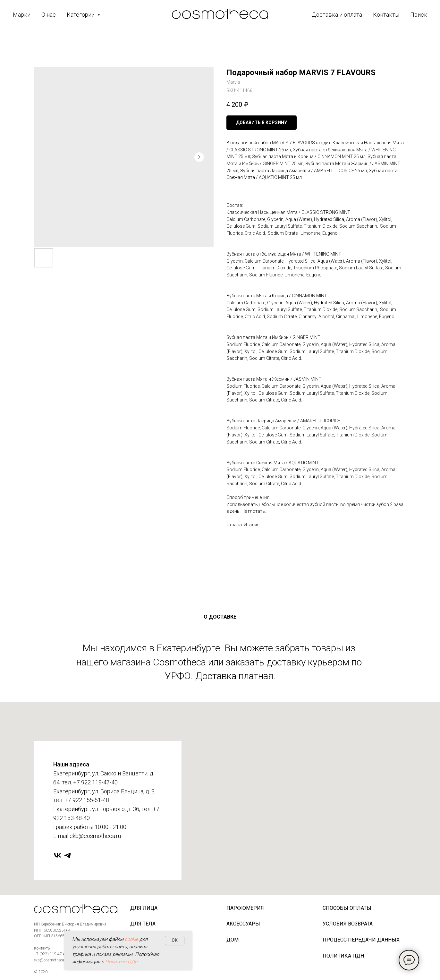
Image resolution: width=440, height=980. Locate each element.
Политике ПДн (121, 962)
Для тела (143, 924)
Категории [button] (81, 15)
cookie (131, 939)
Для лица (144, 908)
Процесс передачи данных (361, 940)
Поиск (419, 15)
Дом (233, 940)
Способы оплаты (347, 908)
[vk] (58, 855)
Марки (22, 15)
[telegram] (68, 855)
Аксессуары (243, 924)
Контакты (386, 15)
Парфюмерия (245, 908)
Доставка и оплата (337, 15)
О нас (49, 15)
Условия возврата (348, 924)
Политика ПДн (343, 956)
